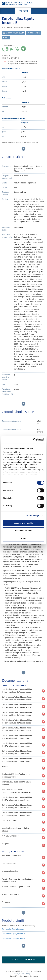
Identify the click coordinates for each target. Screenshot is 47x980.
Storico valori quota (14, 33)
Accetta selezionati (23, 531)
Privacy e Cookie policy (22, 974)
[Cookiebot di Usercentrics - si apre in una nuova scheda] (33, 440)
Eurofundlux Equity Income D (13, 934)
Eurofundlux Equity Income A (13, 929)
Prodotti (23, 11)
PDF (6, 37)
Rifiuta (23, 538)
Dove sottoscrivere (23, 959)
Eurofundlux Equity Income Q (13, 938)
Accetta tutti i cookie (23, 523)
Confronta (34, 33)
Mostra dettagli (32, 516)
